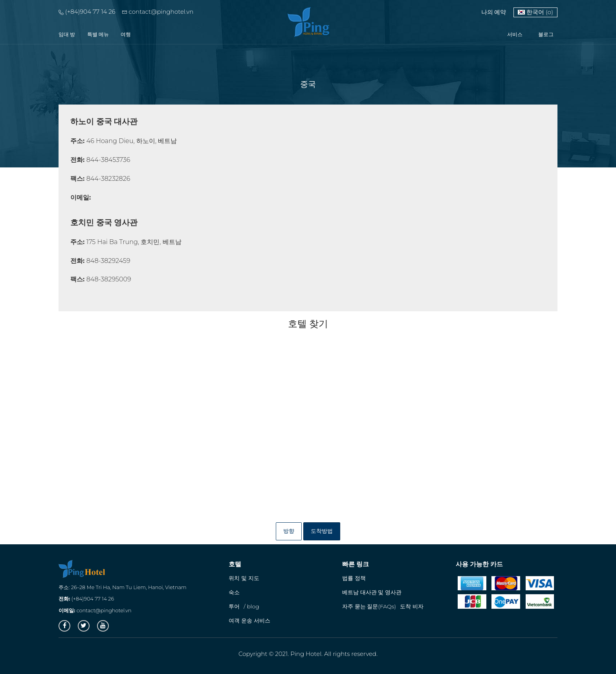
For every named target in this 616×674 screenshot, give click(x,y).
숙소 (234, 592)
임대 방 (67, 34)
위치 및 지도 (244, 578)
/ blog (251, 606)
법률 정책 (354, 578)
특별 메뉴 (98, 34)
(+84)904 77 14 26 (87, 12)
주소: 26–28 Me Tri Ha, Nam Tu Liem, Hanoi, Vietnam (122, 587)
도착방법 (322, 531)
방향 (289, 531)
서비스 (515, 34)
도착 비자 (412, 606)
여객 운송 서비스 (249, 621)
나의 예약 (494, 12)
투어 (234, 606)
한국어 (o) (535, 12)
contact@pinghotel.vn (158, 12)
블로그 (546, 34)
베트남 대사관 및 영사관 (372, 592)
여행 (126, 34)
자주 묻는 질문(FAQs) (369, 606)
